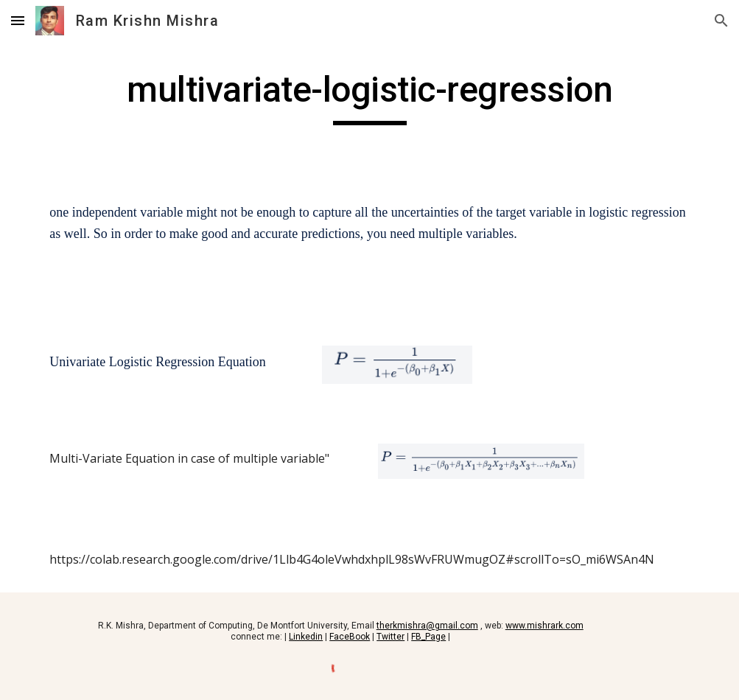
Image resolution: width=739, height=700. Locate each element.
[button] (18, 20)
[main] (369, 97)
